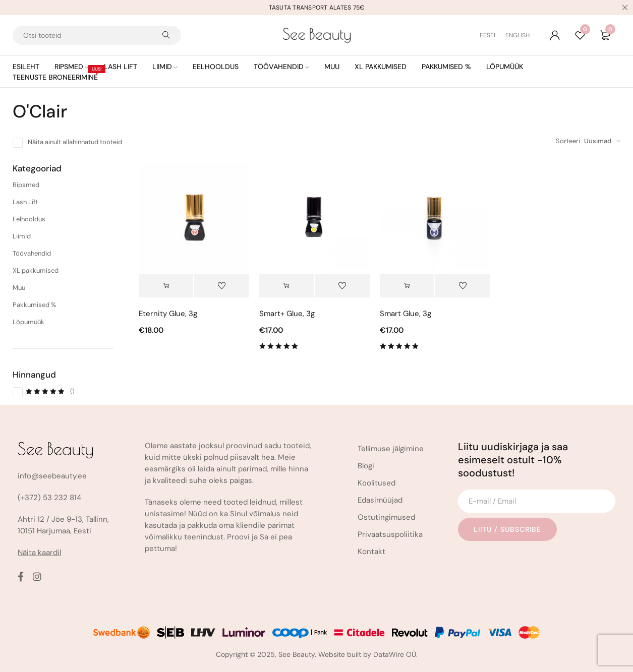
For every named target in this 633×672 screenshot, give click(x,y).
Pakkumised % (34, 305)
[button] (166, 286)
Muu (19, 288)
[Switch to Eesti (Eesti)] (493, 35)
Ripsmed (26, 185)
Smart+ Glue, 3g (287, 314)
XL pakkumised (36, 270)
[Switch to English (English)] (517, 35)
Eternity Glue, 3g (168, 314)
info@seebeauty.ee (52, 476)
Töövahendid (32, 253)
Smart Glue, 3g (406, 314)
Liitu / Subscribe (507, 529)
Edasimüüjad (380, 500)
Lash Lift (25, 202)
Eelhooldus (29, 219)
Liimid (22, 236)
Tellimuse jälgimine (391, 449)
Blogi (366, 466)
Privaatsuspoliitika (390, 534)
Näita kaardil (39, 553)
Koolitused (377, 483)
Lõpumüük (28, 322)
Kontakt (371, 552)
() (50, 391)
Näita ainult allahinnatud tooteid (75, 142)
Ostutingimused (386, 517)
